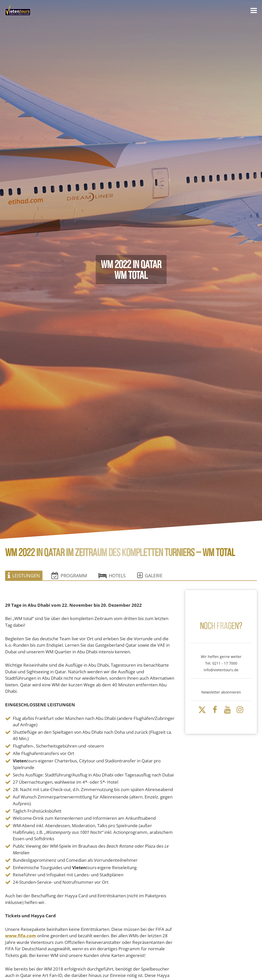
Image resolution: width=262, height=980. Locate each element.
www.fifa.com (21, 936)
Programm (69, 576)
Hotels (112, 576)
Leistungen (24, 576)
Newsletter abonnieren (221, 692)
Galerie (150, 576)
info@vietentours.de (221, 670)
